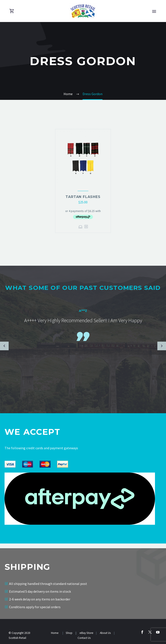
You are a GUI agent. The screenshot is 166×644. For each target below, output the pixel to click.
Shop (69, 633)
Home (55, 633)
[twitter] (150, 632)
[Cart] (12, 11)
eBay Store (86, 633)
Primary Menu (154, 11)
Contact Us (84, 638)
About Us (106, 633)
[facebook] (142, 632)
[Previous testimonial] (4, 346)
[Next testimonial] (162, 346)
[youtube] (158, 632)
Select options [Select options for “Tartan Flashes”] (81, 227)
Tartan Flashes (83, 197)
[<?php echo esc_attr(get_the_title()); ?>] (86, 227)
